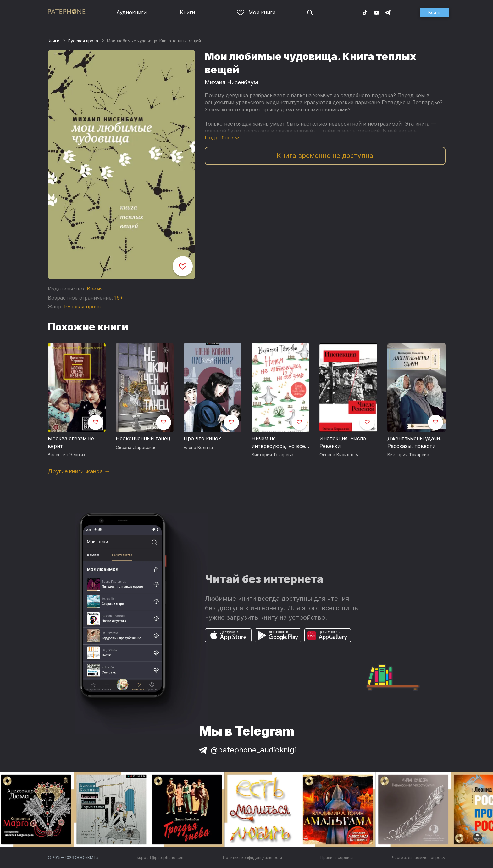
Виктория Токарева (272, 455)
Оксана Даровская (136, 448)
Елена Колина (198, 448)
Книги (187, 12)
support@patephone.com (161, 857)
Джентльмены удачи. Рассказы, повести (414, 442)
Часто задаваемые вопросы (419, 857)
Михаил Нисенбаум (231, 82)
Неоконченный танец (143, 438)
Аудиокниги (131, 12)
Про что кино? (202, 438)
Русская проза (83, 41)
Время (95, 289)
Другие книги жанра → (79, 471)
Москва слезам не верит (71, 442)
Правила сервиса (337, 857)
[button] (435, 13)
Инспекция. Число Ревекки (343, 442)
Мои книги (256, 12)
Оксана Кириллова (340, 455)
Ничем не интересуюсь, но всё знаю (278, 442)
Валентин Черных (66, 455)
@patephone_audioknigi (246, 750)
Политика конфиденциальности (252, 857)
